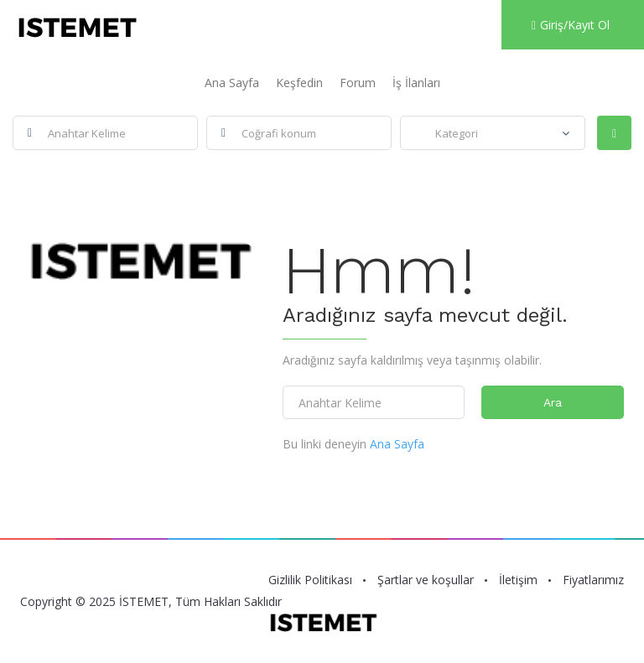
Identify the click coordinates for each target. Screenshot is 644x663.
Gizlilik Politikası (310, 580)
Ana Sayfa (232, 83)
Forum (358, 83)
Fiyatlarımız (593, 580)
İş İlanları (416, 83)
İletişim (518, 580)
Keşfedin (299, 83)
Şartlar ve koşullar (426, 580)
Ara (553, 402)
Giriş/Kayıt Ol (571, 25)
